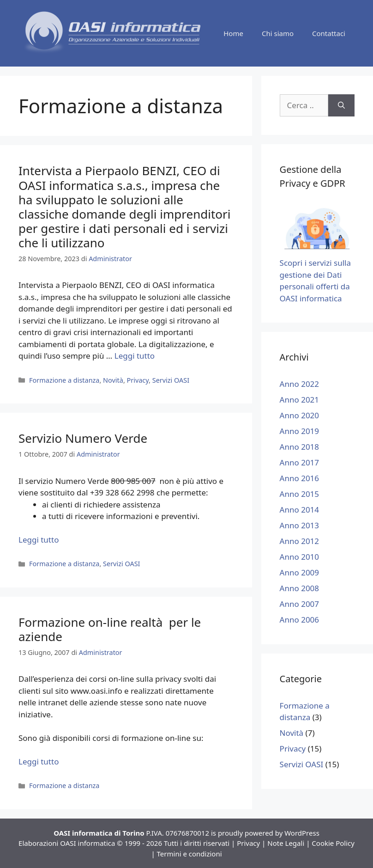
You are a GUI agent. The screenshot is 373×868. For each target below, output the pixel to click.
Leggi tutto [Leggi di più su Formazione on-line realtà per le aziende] (39, 761)
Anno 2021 (299, 400)
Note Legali (286, 843)
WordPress (302, 833)
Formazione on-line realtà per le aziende (110, 629)
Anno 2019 (299, 431)
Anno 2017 (299, 462)
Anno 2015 (299, 494)
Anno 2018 (299, 447)
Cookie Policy (333, 843)
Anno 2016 (299, 478)
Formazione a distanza (64, 380)
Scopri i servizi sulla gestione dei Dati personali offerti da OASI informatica (317, 275)
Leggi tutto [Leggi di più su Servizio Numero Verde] (39, 540)
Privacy (138, 380)
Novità (113, 380)
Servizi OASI (171, 380)
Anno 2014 (299, 510)
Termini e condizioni (190, 854)
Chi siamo (278, 33)
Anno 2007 (299, 604)
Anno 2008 (299, 588)
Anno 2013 (299, 525)
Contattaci (329, 33)
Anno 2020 (299, 415)
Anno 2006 (299, 620)
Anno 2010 (299, 557)
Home (233, 33)
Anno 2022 (299, 384)
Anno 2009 (299, 572)
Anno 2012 (299, 541)
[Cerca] (341, 105)
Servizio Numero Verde (83, 438)
